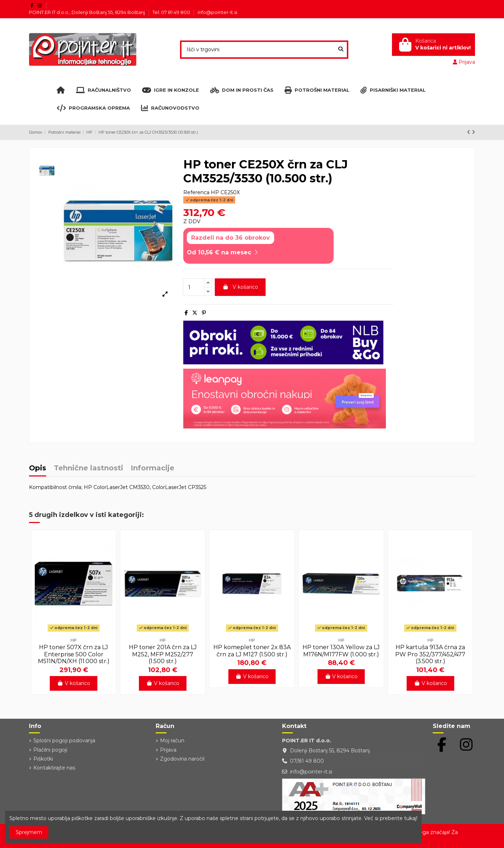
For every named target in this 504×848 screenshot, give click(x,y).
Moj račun (172, 741)
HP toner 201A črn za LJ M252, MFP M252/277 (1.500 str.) (163, 654)
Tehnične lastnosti (88, 468)
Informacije (152, 468)
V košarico (240, 287)
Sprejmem (29, 832)
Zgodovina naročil (182, 759)
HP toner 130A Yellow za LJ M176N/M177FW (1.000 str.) (341, 651)
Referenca (196, 192)
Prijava (168, 750)
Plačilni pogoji (50, 750)
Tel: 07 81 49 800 (172, 12)
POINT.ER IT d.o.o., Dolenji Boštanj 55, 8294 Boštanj (88, 12)
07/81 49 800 (307, 761)
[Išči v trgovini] (341, 50)
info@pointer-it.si (217, 12)
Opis (38, 468)
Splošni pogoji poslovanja (64, 741)
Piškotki (43, 759)
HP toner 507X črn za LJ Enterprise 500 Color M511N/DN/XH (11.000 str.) (74, 654)
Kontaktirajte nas (54, 768)
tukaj (410, 818)
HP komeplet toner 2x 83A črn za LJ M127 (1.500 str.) (252, 651)
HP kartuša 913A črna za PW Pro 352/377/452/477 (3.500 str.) (430, 654)
